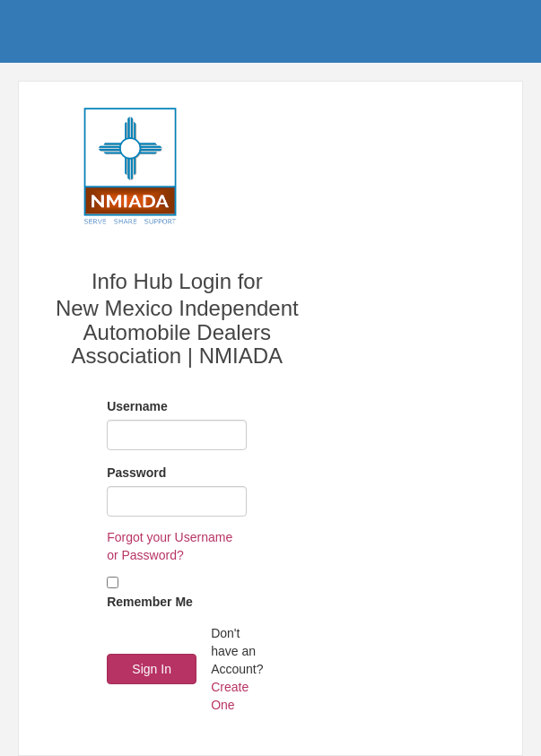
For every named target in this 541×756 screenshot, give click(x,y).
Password (136, 473)
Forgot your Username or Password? (170, 546)
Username (137, 406)
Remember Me (150, 602)
